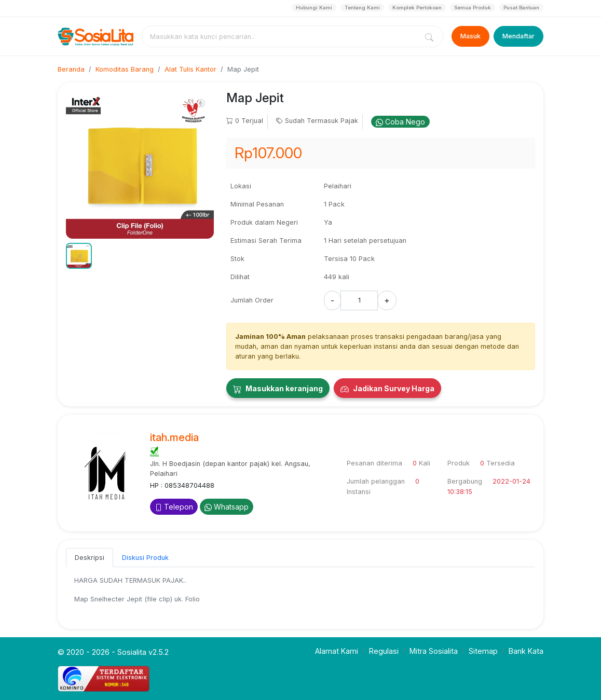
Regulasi (384, 651)
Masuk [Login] (470, 36)
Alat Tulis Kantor (190, 69)
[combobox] (282, 36)
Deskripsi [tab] (90, 558)
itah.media (174, 437)
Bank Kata (526, 651)
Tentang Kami (362, 8)
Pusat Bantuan (521, 8)
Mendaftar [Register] (518, 36)
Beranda (71, 69)
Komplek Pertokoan (417, 8)
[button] (79, 256)
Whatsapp (227, 507)
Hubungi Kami (314, 8)
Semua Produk (473, 8)
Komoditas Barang (125, 69)
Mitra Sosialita (434, 651)
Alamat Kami (337, 651)
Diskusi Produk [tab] (145, 558)
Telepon (174, 507)
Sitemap (483, 651)
